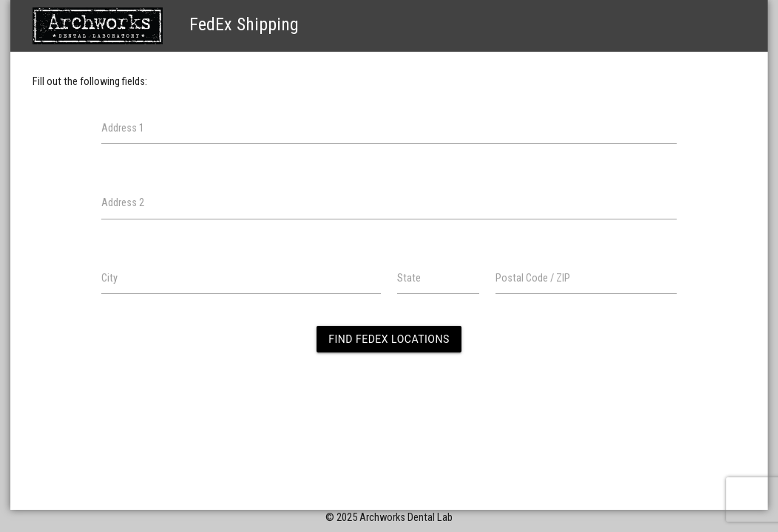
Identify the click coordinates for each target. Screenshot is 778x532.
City (109, 278)
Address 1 (123, 128)
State (409, 278)
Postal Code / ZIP (533, 278)
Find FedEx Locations (389, 339)
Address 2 (123, 203)
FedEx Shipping (166, 24)
